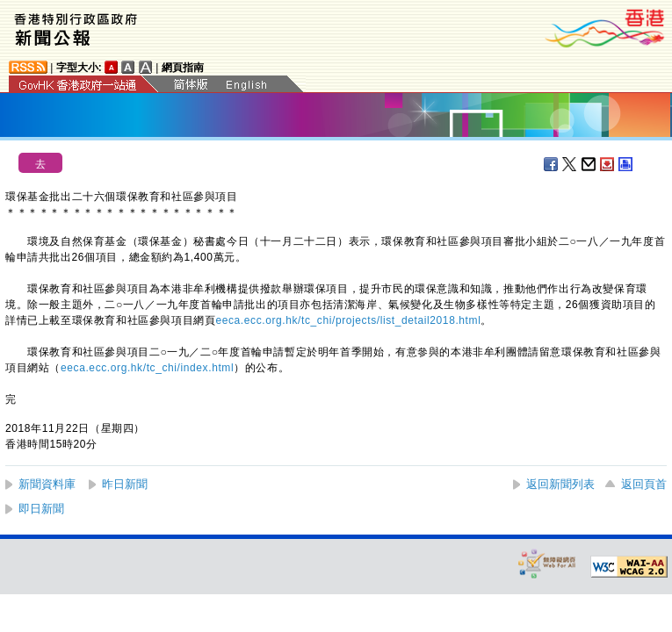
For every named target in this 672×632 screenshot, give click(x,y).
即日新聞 (41, 509)
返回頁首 (644, 484)
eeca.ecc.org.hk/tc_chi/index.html (147, 368)
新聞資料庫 (47, 484)
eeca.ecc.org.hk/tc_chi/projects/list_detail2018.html (348, 320)
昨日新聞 (125, 484)
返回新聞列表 (560, 484)
